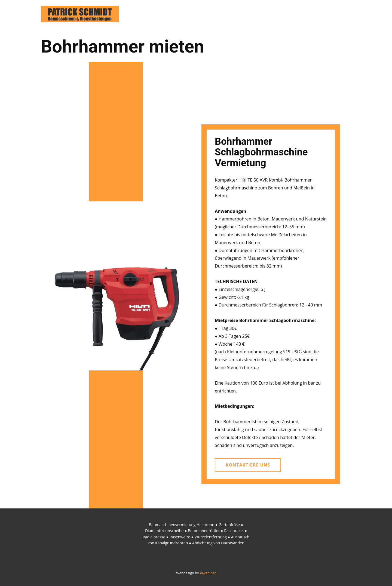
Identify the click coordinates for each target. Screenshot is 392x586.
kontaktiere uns (248, 465)
